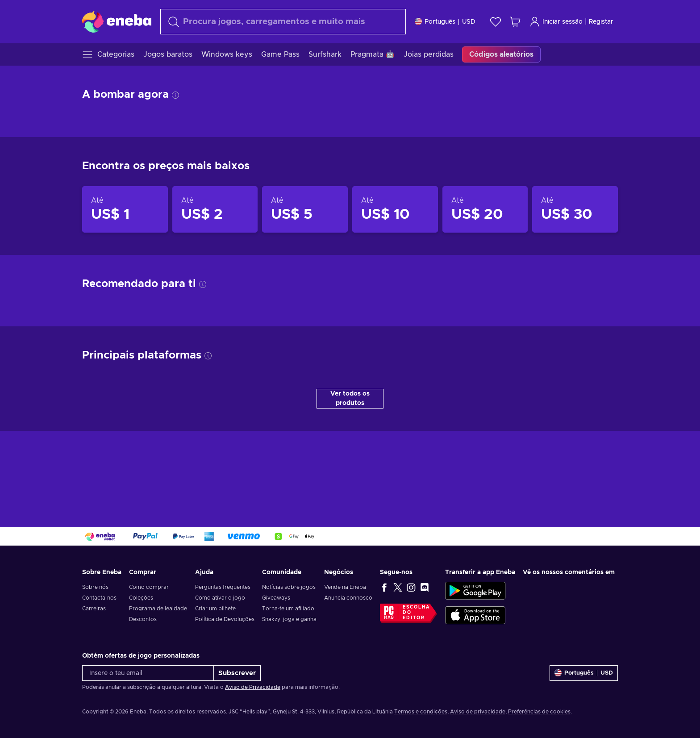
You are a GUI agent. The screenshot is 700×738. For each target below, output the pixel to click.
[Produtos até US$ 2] (215, 209)
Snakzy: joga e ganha (289, 619)
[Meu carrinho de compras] (515, 22)
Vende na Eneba (345, 587)
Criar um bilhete (215, 609)
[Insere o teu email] (148, 673)
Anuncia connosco (348, 598)
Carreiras (94, 609)
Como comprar (149, 587)
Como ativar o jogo (220, 598)
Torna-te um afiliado (288, 609)
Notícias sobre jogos (289, 587)
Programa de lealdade (158, 609)
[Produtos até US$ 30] (575, 209)
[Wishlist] (496, 22)
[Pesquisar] (283, 22)
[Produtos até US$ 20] (485, 209)
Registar (601, 22)
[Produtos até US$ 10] (395, 209)
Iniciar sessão (556, 22)
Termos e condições (421, 712)
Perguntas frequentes (223, 587)
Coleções (141, 598)
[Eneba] (117, 21)
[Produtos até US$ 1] (125, 209)
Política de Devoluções (225, 619)
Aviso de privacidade (478, 712)
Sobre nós (95, 587)
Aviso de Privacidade (253, 687)
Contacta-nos (99, 598)
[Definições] (445, 22)
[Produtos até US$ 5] (305, 209)
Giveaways (276, 598)
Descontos (143, 619)
